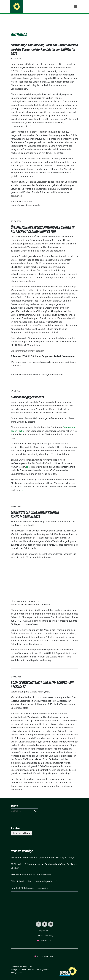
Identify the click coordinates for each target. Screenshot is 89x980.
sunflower (31, 965)
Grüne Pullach (28, 5)
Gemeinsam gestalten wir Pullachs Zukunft (44, 9)
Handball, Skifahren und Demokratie (29, 884)
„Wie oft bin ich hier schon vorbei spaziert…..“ (34, 877)
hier (23, 486)
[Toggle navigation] (75, 18)
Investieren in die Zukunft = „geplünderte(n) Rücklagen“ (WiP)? (42, 853)
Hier (29, 463)
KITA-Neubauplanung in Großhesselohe (31, 871)
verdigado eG (16, 968)
